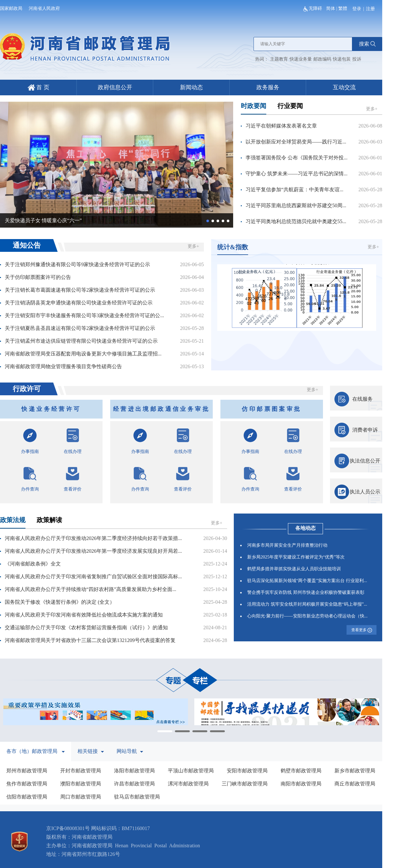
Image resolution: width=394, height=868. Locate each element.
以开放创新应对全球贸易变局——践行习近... (296, 142)
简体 (331, 8)
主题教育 (279, 59)
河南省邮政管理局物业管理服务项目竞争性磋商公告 (63, 366)
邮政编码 (322, 59)
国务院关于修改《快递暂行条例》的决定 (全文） (60, 602)
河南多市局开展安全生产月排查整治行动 (287, 545)
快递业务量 (301, 59)
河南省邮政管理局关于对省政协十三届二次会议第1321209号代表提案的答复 (90, 640)
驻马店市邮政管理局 (137, 797)
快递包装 (342, 59)
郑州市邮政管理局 (27, 771)
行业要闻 (290, 106)
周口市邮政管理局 (81, 797)
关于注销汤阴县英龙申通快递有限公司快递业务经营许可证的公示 (79, 303)
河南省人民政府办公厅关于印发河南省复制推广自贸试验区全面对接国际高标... (93, 576)
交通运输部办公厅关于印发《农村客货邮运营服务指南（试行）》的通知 (86, 627)
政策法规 (13, 520)
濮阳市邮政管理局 (81, 784)
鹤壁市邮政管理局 (301, 771)
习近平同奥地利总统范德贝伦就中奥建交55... (296, 221)
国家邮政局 (11, 8)
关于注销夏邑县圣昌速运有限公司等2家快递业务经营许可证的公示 (80, 328)
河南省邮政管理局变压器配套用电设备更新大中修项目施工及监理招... (83, 354)
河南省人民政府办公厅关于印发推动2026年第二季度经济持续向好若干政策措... (93, 538)
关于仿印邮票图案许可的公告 (38, 277)
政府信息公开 (115, 87)
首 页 (39, 87)
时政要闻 (254, 106)
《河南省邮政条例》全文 (33, 564)
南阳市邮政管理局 (301, 784)
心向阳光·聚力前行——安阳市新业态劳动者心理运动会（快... (307, 616)
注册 (370, 9)
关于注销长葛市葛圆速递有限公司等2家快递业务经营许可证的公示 (80, 290)
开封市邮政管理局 (81, 771)
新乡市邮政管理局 (355, 771)
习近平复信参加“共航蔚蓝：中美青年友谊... (294, 190)
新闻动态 (191, 87)
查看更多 (362, 630)
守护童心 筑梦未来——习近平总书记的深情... (297, 174)
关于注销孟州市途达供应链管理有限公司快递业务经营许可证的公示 (81, 341)
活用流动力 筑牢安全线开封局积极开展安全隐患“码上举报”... (307, 604)
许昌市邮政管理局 (134, 784)
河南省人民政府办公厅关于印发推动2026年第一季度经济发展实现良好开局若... (93, 551)
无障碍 (313, 8)
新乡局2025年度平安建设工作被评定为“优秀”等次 (296, 557)
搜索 (367, 44)
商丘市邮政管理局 (355, 784)
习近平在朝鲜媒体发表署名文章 (281, 126)
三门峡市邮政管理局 (245, 784)
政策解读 (49, 520)
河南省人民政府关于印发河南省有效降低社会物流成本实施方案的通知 (84, 615)
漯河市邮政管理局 (188, 784)
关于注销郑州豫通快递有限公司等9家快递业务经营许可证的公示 (77, 264)
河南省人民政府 (44, 8)
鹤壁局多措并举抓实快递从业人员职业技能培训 (294, 569)
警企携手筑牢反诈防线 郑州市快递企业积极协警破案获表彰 (306, 592)
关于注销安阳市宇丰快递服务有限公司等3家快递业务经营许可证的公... (84, 315)
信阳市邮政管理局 (27, 797)
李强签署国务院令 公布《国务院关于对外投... (297, 158)
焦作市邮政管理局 (27, 784)
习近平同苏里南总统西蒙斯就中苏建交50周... (296, 205)
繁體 (343, 8)
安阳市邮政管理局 (247, 771)
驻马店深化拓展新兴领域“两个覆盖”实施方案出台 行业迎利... (307, 581)
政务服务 (268, 87)
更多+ (372, 109)
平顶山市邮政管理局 (191, 771)
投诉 (357, 59)
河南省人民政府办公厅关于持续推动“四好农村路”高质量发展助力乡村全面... (90, 589)
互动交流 (344, 87)
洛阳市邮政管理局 (134, 771)
